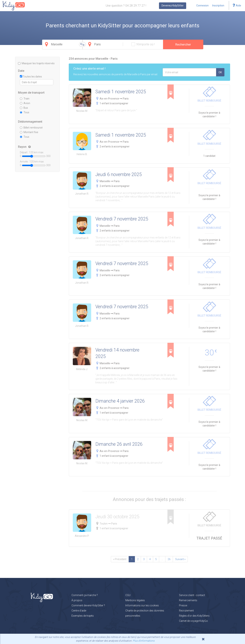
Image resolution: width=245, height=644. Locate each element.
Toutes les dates (31, 77)
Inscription (218, 6)
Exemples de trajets (83, 616)
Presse (183, 605)
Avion (25, 103)
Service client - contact (192, 595)
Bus (24, 108)
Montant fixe (29, 132)
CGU (128, 595)
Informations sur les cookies (142, 605)
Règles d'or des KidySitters (194, 616)
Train (25, 99)
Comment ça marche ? (85, 595)
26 (169, 559)
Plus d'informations (144, 641)
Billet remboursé (31, 128)
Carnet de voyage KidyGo (193, 621)
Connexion (202, 6)
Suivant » (180, 559)
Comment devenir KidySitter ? (88, 605)
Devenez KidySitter (173, 6)
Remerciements (188, 600)
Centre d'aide (79, 611)
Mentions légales (135, 600)
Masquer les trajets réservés (36, 63)
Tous (25, 112)
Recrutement (186, 611)
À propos (77, 600)
